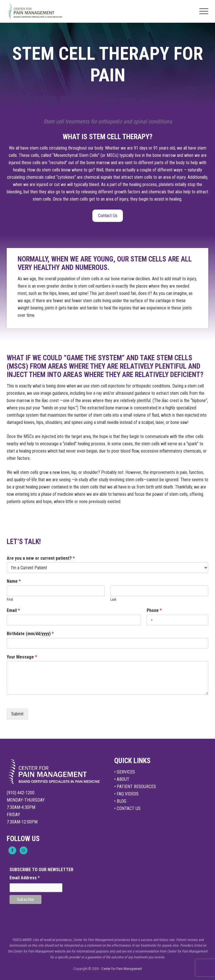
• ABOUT (122, 779)
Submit (17, 714)
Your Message (22, 657)
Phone (154, 610)
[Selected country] (151, 620)
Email (13, 610)
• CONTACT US (127, 808)
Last (113, 599)
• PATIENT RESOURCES (135, 787)
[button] (204, 11)
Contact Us (108, 216)
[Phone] (177, 620)
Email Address (25, 878)
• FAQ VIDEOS (126, 794)
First (10, 599)
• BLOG (120, 801)
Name (14, 581)
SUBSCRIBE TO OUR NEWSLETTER (41, 870)
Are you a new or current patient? (41, 558)
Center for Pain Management (121, 969)
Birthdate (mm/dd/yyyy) (30, 634)
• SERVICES (125, 772)
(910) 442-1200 (21, 793)
